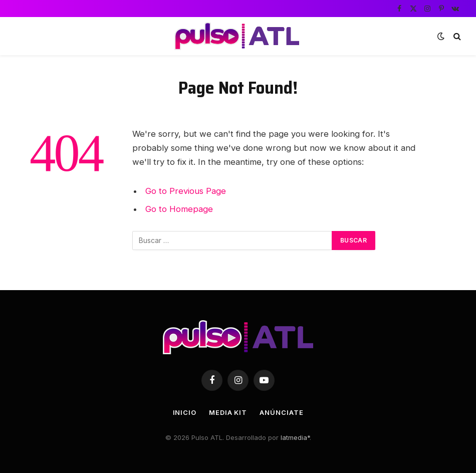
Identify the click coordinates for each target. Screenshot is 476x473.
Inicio (185, 412)
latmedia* (295, 437)
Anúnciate (281, 412)
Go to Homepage (179, 209)
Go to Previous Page (186, 191)
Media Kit (228, 412)
